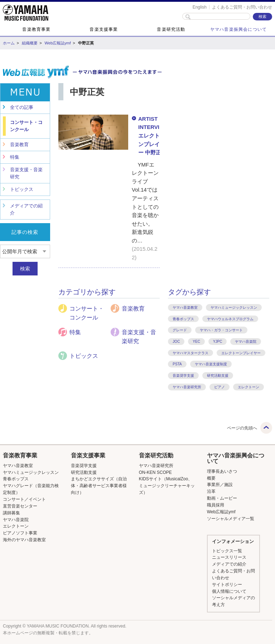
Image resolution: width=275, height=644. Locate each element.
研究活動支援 (218, 376)
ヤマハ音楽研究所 (187, 387)
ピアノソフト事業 (20, 533)
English (200, 7)
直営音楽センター (20, 506)
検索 (25, 269)
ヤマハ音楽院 (246, 342)
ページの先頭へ (242, 428)
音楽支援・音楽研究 (26, 173)
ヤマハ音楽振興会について (238, 29)
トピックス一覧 (227, 551)
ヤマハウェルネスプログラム (230, 319)
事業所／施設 (220, 485)
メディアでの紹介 (26, 209)
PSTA (177, 364)
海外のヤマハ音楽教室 (24, 540)
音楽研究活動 (171, 29)
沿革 (211, 491)
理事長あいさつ (222, 471)
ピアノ (219, 387)
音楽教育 (19, 145)
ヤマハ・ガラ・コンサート (221, 330)
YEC (196, 342)
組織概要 (30, 43)
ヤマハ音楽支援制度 (211, 364)
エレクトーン (249, 387)
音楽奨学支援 (183, 376)
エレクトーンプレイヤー (241, 353)
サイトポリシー (227, 585)
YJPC (218, 342)
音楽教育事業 (36, 29)
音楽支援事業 (104, 29)
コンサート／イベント (24, 499)
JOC (176, 342)
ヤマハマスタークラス (190, 353)
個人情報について (229, 591)
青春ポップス (183, 319)
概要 (211, 478)
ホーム (9, 43)
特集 (15, 157)
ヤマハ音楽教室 (185, 307)
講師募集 (11, 513)
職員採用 (216, 505)
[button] (32, 456)
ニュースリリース (229, 557)
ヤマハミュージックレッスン (234, 307)
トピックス (22, 189)
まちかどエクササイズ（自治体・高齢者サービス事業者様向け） (99, 486)
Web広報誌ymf (58, 43)
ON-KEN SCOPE (155, 472)
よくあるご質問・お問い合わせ (242, 7)
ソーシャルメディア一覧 (231, 519)
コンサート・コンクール (26, 126)
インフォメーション (233, 541)
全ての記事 (22, 107)
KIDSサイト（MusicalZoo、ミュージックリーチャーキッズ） (167, 486)
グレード (180, 330)
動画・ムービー (222, 498)
